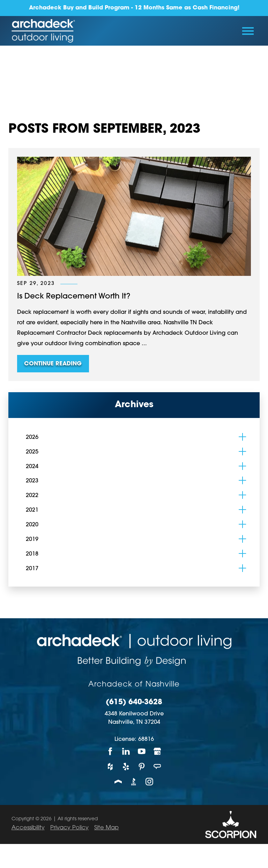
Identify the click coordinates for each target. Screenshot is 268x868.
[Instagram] (150, 781)
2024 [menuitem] (32, 467)
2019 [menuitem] (32, 540)
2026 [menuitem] (32, 437)
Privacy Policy (69, 828)
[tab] (242, 437)
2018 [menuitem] (32, 554)
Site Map (106, 828)
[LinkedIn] (126, 751)
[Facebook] (110, 751)
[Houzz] (110, 766)
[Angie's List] (158, 766)
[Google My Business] (158, 751)
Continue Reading (53, 364)
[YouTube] (142, 751)
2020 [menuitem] (32, 525)
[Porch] (118, 781)
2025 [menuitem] (32, 452)
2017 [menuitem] (32, 569)
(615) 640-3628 (134, 703)
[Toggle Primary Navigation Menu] (248, 31)
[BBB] (134, 781)
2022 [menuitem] (32, 496)
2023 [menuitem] (32, 481)
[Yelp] (126, 766)
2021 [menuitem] (32, 510)
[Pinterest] (142, 766)
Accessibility (28, 828)
